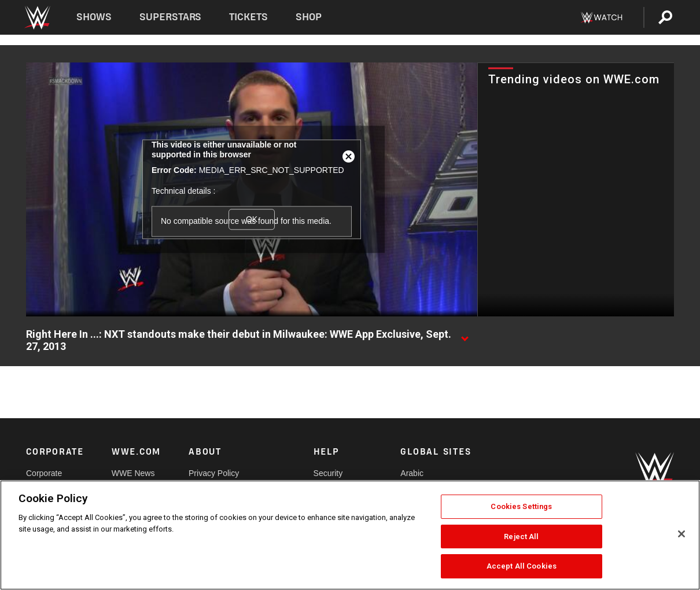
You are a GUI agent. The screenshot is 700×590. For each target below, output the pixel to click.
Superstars (171, 17)
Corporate (44, 473)
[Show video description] (465, 335)
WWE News (133, 473)
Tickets (248, 17)
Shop (309, 17)
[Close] (681, 534)
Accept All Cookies (522, 566)
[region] (350, 535)
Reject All (521, 536)
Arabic (412, 473)
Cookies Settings (521, 506)
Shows (94, 17)
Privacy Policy (214, 473)
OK (252, 219)
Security (328, 473)
